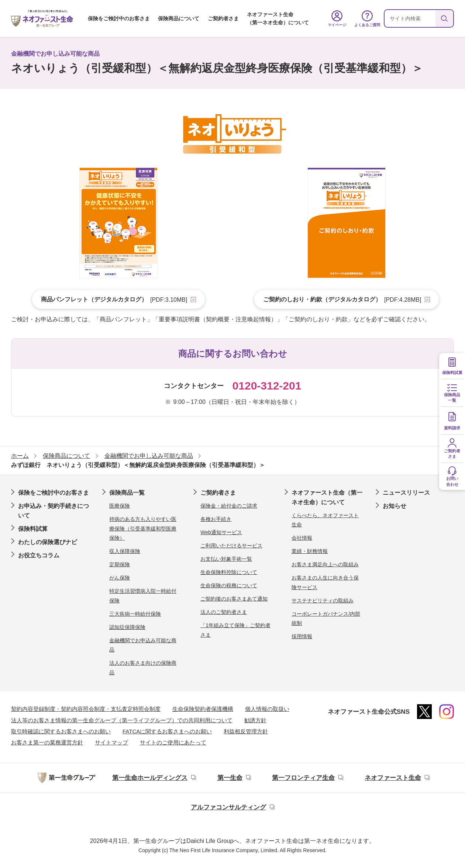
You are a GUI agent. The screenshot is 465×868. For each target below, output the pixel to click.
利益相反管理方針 (246, 731)
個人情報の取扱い (267, 709)
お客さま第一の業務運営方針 (47, 742)
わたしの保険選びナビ (48, 542)
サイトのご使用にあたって (173, 742)
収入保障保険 (125, 551)
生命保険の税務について (229, 585)
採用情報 (302, 636)
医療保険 (120, 506)
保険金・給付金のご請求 (229, 506)
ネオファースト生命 (393, 778)
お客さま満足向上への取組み (325, 564)
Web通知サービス (221, 532)
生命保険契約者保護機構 (203, 709)
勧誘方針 (255, 720)
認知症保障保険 (127, 627)
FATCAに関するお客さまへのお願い (167, 731)
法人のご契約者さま (224, 612)
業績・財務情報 (310, 551)
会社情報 (302, 538)
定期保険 (120, 564)
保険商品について (179, 18)
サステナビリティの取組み (323, 601)
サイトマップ (111, 742)
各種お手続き (216, 519)
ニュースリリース (406, 493)
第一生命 (230, 778)
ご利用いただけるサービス (231, 546)
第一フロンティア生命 (303, 778)
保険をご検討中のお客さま (119, 18)
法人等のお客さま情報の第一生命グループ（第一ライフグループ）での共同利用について (122, 720)
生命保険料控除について (229, 572)
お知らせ (395, 506)
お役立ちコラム (39, 555)
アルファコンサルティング (228, 807)
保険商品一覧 (127, 493)
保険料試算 (33, 529)
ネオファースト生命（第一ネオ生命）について (278, 18)
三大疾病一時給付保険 (135, 614)
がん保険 (120, 578)
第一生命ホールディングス (150, 778)
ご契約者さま (223, 18)
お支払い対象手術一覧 (226, 559)
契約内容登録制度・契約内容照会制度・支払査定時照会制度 (86, 709)
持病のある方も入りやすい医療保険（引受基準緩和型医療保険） (143, 528)
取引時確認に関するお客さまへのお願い (61, 731)
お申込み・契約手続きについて (54, 511)
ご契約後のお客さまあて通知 (234, 599)
